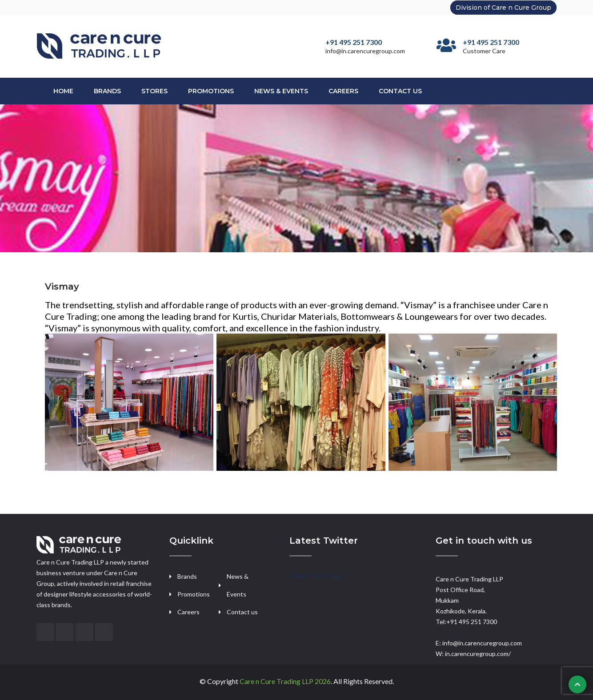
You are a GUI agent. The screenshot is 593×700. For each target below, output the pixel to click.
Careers (343, 91)
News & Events (281, 91)
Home (63, 91)
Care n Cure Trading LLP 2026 (285, 681)
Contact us (242, 612)
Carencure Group (316, 576)
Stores (154, 91)
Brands (107, 91)
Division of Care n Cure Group (503, 8)
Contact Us (400, 91)
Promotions (211, 91)
